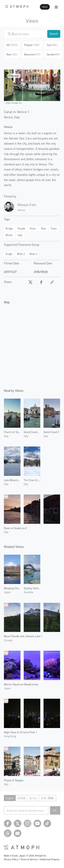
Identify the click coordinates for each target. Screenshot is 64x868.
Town (54, 228)
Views (32, 21)
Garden (53, 54)
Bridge (9, 228)
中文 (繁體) (48, 798)
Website (21, 210)
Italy (17, 117)
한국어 (33, 798)
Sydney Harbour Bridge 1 (32, 588)
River (33, 228)
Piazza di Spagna (14, 780)
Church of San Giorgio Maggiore (12, 432)
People (21, 228)
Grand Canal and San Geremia (32, 432)
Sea (52, 45)
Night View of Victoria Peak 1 (20, 732)
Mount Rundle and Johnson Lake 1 (23, 636)
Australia (29, 592)
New (12, 54)
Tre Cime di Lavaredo (32, 480)
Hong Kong (10, 736)
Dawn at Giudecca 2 (15, 528)
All (12, 45)
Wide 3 (33, 254)
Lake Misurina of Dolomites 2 (12, 480)
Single (9, 254)
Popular (32, 45)
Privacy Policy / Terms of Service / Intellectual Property (32, 859)
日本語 (22, 798)
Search (54, 34)
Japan (7, 592)
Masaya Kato (27, 205)
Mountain (32, 54)
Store (45, 7)
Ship (43, 228)
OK (55, 810)
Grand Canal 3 (51, 432)
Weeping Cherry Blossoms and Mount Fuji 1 (12, 588)
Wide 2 (21, 254)
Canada (8, 640)
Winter (9, 235)
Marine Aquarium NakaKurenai (21, 684)
